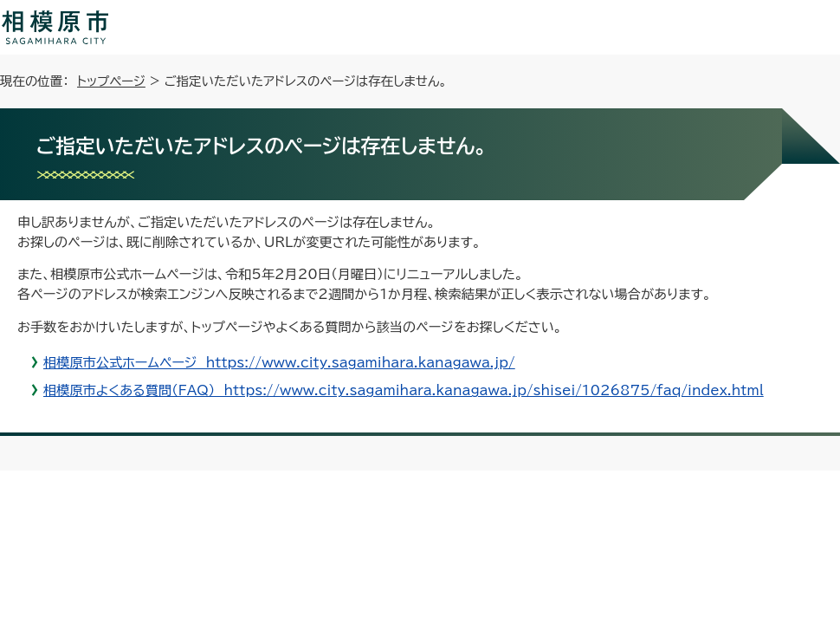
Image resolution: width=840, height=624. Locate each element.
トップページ (111, 81)
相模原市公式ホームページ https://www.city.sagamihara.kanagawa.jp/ (279, 363)
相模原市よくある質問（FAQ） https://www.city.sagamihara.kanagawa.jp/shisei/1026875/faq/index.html (404, 390)
